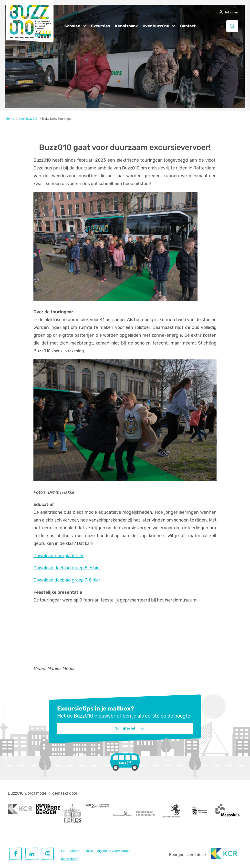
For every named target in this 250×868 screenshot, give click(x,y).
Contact (188, 26)
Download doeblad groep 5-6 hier (67, 568)
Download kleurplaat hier (58, 556)
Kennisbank (126, 26)
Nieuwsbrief (69, 859)
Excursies (101, 26)
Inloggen (232, 12)
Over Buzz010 (156, 26)
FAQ (64, 851)
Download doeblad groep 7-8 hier (67, 580)
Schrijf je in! (130, 729)
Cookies (89, 851)
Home (10, 119)
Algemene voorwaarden (114, 851)
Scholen (72, 26)
